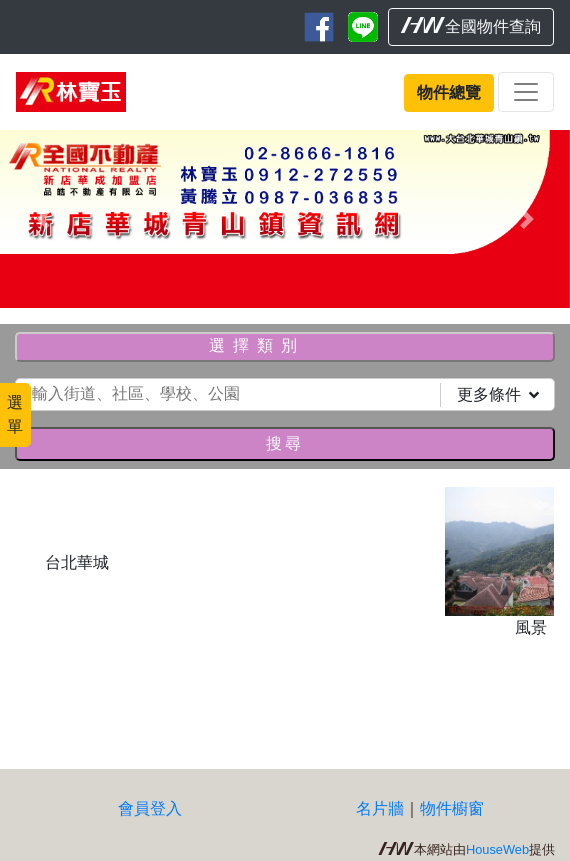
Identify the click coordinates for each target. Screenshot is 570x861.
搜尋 (285, 443)
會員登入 (150, 808)
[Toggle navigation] (526, 92)
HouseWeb (497, 849)
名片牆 (380, 808)
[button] (43, 219)
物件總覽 (449, 92)
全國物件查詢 (471, 26)
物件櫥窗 (452, 808)
